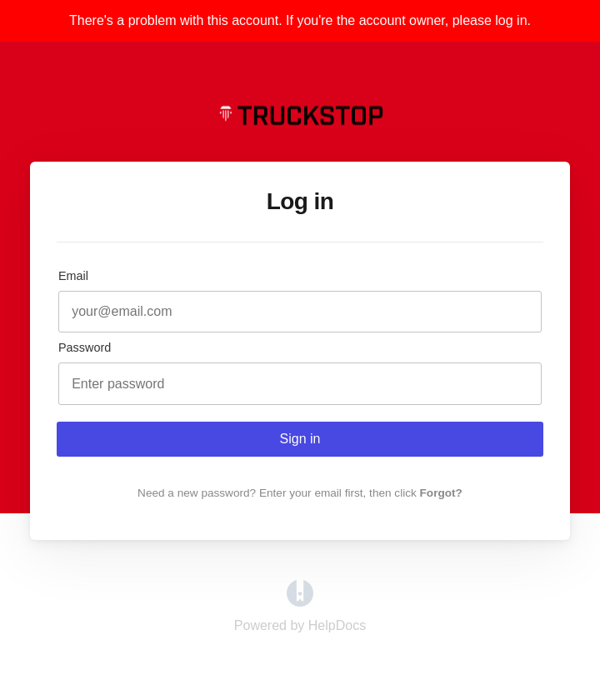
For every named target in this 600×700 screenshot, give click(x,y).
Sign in (300, 439)
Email (73, 276)
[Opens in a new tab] (300, 602)
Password (85, 347)
